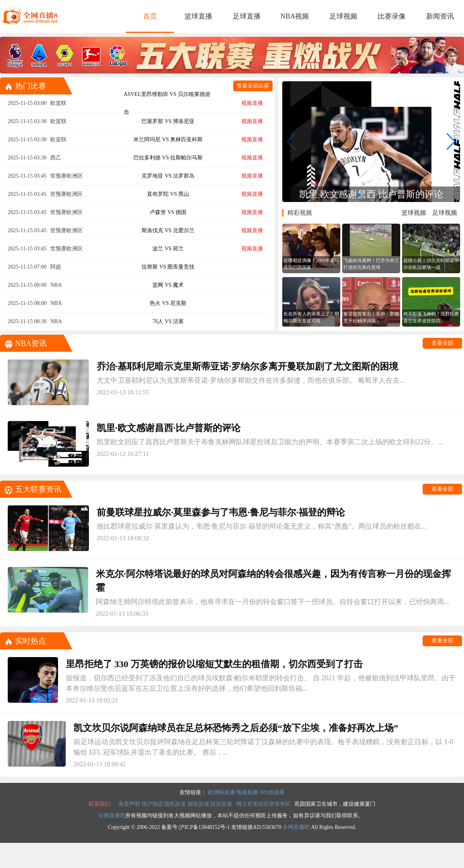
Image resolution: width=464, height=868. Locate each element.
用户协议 (152, 804)
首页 (150, 16)
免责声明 (129, 804)
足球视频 (343, 16)
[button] (359, 195)
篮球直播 (198, 16)
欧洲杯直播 (222, 792)
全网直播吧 (112, 816)
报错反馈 (198, 804)
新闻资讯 (440, 16)
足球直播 (247, 16)
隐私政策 (175, 804)
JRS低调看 (272, 792)
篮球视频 (414, 213)
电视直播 (247, 792)
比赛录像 (392, 16)
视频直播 (252, 103)
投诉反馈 (221, 804)
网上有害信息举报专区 (263, 804)
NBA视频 (295, 16)
